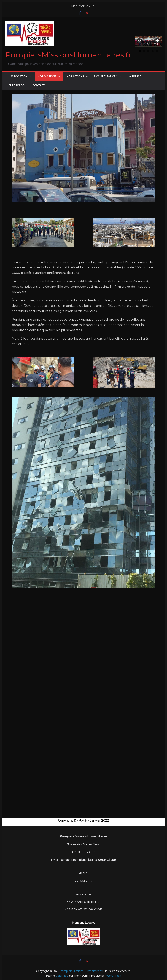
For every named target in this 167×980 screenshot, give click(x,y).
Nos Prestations (106, 76)
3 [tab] (148, 51)
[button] (30, 76)
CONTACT (39, 85)
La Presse (134, 76)
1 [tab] (140, 51)
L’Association (18, 76)
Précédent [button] (140, 40)
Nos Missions (47, 76)
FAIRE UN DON (18, 85)
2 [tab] (144, 51)
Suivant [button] (157, 41)
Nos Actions (75, 76)
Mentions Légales (83, 923)
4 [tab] (153, 51)
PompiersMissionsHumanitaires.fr (68, 55)
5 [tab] (157, 51)
